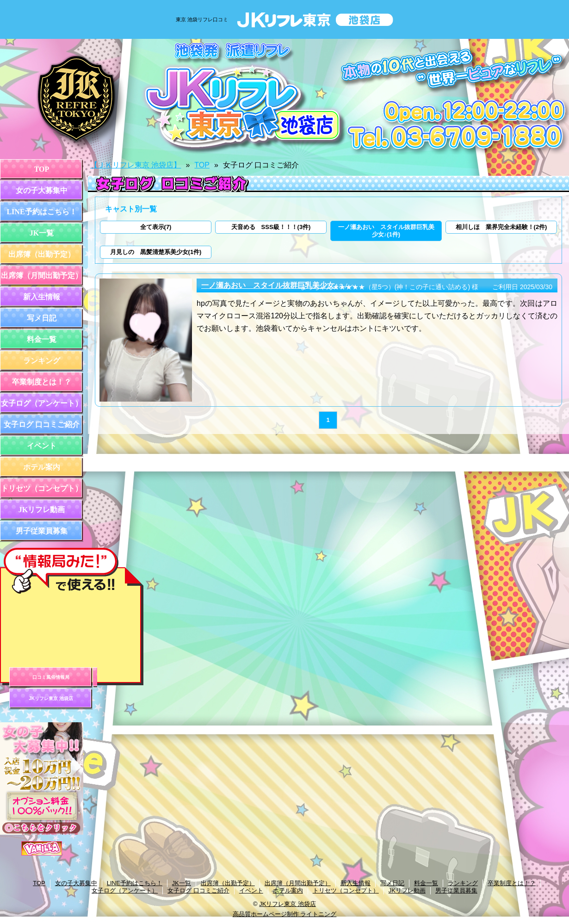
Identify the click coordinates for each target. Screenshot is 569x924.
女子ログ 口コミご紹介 (42, 425)
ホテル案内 (42, 467)
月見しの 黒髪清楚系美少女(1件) (156, 252)
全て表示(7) (156, 227)
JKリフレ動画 (42, 510)
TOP (42, 169)
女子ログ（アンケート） (42, 403)
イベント (42, 446)
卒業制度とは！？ (42, 382)
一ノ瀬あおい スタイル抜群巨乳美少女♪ (270, 285)
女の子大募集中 (42, 190)
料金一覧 (42, 339)
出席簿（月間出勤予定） (42, 276)
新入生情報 (42, 297)
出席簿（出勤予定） (42, 254)
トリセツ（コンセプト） (42, 488)
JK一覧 (42, 233)
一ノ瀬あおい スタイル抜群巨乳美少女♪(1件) (386, 231)
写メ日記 (42, 318)
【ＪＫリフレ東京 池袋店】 (136, 165)
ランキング (42, 361)
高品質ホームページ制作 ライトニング (285, 914)
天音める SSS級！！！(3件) (271, 227)
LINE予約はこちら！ (41, 212)
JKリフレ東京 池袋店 (51, 698)
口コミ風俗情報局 (51, 677)
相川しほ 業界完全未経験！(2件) (501, 227)
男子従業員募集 (42, 531)
